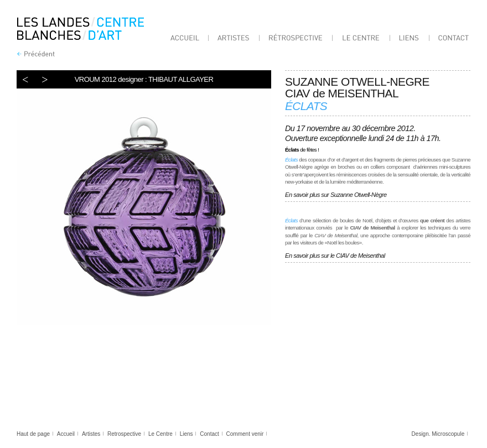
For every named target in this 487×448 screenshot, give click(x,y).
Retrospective (124, 434)
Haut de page (33, 434)
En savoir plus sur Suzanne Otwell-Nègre (336, 195)
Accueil (66, 434)
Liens (186, 434)
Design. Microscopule (438, 434)
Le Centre (160, 434)
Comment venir (245, 434)
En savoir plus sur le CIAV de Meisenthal (335, 256)
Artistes (91, 434)
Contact (209, 434)
